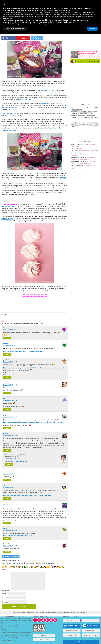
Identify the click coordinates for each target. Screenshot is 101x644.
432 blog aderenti (8, 206)
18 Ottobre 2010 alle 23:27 (10, 362)
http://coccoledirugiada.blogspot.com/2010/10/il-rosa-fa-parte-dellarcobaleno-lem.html (34, 422)
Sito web (5, 602)
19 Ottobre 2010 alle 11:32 (10, 474)
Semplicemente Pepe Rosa (11, 93)
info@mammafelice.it (20, 461)
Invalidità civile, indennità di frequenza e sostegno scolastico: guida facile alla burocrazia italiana (86, 117)
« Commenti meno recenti (11, 557)
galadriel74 (7, 360)
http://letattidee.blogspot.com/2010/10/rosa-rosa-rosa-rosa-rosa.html (27, 496)
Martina (6, 434)
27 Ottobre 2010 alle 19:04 (10, 546)
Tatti (5, 485)
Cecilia (81, 169)
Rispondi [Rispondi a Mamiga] (7, 523)
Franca (80, 148)
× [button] (97, 5)
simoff (5, 528)
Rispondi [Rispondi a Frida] (7, 428)
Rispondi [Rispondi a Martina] (7, 450)
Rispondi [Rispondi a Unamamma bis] (7, 338)
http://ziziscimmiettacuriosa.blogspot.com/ (18, 535)
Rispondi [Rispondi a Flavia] (7, 393)
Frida (5, 415)
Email (5, 598)
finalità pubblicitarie (15, 16)
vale (5, 399)
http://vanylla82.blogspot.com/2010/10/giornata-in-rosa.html (24, 351)
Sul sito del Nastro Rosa (10, 113)
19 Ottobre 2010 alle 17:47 (10, 487)
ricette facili (7, 472)
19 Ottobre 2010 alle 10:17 (10, 436)
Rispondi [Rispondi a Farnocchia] (7, 552)
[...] (79, 57)
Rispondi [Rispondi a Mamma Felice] (9, 464)
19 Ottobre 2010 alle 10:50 (12, 458)
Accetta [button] (92, 29)
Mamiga (6, 504)
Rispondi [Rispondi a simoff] (7, 538)
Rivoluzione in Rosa (25, 99)
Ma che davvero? (48, 91)
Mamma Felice (10, 455)
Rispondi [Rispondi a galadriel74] (7, 378)
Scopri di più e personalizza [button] (15, 29)
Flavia (5, 383)
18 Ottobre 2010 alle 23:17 (10, 345)
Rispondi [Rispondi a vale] (7, 410)
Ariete (24, 455)
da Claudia (37, 180)
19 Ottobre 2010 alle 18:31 (10, 506)
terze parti (33, 12)
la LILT (44, 103)
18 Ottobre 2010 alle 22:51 (10, 330)
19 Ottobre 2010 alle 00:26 (10, 385)
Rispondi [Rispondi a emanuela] (7, 354)
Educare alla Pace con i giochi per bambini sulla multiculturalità (88, 52)
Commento (6, 590)
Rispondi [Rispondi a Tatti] (7, 499)
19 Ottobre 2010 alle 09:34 (10, 400)
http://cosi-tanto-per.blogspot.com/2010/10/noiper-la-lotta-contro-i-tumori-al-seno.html (34, 368)
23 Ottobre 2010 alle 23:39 (10, 530)
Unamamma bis (8, 328)
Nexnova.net (84, 612)
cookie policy (66, 10)
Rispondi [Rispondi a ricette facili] (7, 480)
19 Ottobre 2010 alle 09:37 (10, 417)
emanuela (6, 343)
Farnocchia (7, 544)
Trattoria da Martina (8, 219)
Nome (5, 594)
